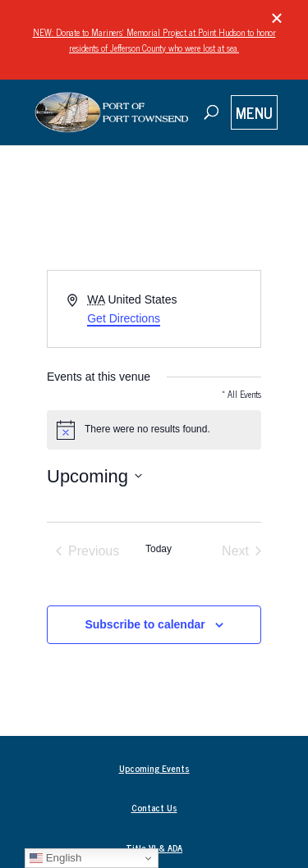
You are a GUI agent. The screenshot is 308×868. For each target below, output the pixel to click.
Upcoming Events (154, 768)
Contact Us (154, 807)
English (55, 858)
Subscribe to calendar (145, 624)
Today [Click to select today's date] (159, 549)
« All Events (241, 394)
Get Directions (124, 318)
